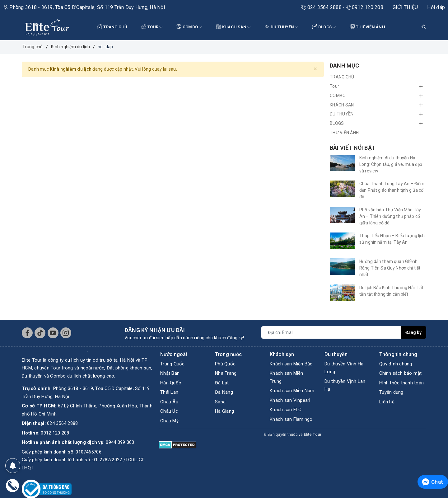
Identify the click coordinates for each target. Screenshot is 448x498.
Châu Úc (169, 411)
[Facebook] (27, 333)
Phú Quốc (225, 364)
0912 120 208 (364, 7)
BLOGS (324, 27)
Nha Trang (226, 373)
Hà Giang (224, 411)
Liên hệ (387, 402)
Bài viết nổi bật (353, 148)
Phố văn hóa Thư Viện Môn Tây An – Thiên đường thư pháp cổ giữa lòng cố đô (390, 216)
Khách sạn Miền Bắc (291, 364)
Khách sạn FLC (286, 410)
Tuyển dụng (391, 392)
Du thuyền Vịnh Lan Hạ (345, 385)
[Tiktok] (40, 333)
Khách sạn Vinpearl (290, 400)
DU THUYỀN (281, 27)
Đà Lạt (222, 383)
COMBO (189, 27)
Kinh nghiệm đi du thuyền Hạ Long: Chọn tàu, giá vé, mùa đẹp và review (391, 164)
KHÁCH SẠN (233, 27)
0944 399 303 (120, 442)
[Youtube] (53, 333)
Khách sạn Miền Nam (292, 391)
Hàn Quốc (171, 383)
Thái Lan (169, 392)
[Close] (315, 69)
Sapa (220, 402)
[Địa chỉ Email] (331, 332)
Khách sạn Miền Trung (287, 377)
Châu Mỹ (169, 421)
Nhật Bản (170, 373)
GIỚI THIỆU (405, 7)
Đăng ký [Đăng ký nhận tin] (413, 332)
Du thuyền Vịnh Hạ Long (344, 368)
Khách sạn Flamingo (291, 419)
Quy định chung (396, 364)
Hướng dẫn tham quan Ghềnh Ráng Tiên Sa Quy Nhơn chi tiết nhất (390, 268)
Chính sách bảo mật (401, 373)
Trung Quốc (173, 364)
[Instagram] (66, 333)
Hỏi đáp (436, 7)
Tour (152, 27)
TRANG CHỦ (112, 27)
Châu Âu (169, 402)
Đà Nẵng (224, 392)
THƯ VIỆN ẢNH (367, 27)
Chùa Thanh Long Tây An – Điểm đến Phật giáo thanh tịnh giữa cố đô (392, 190)
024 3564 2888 (322, 7)
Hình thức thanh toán (401, 383)
